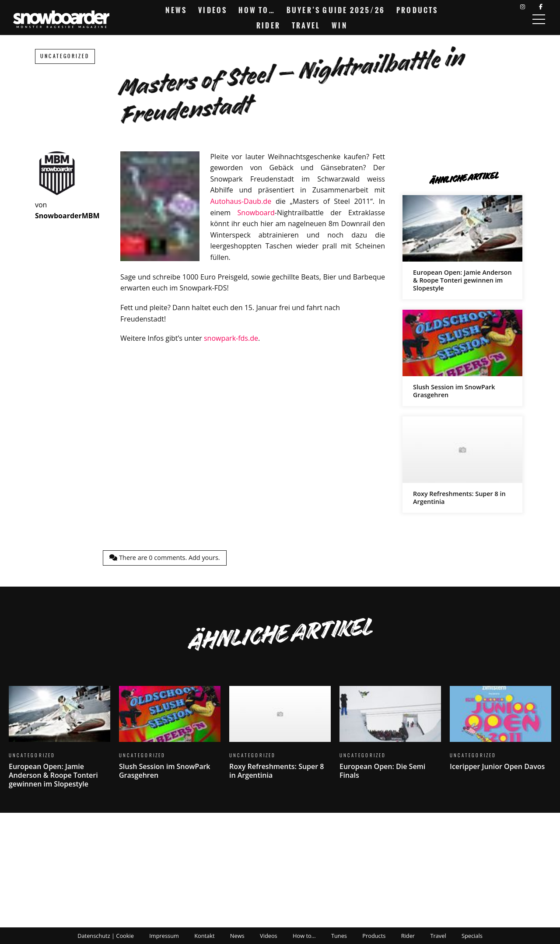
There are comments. (164, 558)
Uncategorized (65, 56)
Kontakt (204, 936)
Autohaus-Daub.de (241, 201)
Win (339, 25)
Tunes (339, 936)
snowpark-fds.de (231, 338)
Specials (472, 936)
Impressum (164, 936)
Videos (213, 10)
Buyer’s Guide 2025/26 (336, 10)
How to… (257, 10)
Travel (306, 25)
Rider (268, 25)
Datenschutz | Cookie (106, 936)
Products (417, 10)
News (176, 10)
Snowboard (256, 213)
